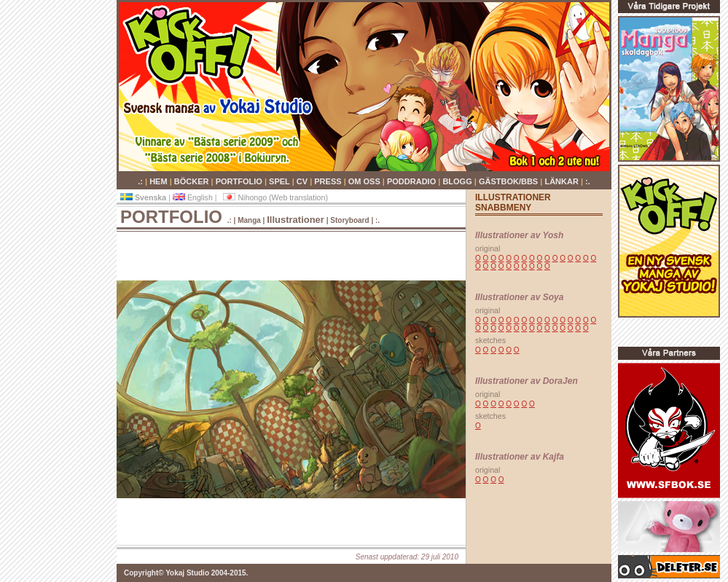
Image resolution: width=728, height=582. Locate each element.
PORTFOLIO (240, 181)
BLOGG (458, 181)
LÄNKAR (563, 181)
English (194, 197)
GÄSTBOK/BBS (509, 181)
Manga (250, 220)
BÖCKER (193, 181)
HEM (160, 181)
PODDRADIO (412, 181)
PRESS (329, 181)
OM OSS (365, 181)
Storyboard (351, 220)
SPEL (281, 181)
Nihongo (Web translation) (275, 197)
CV (303, 181)
